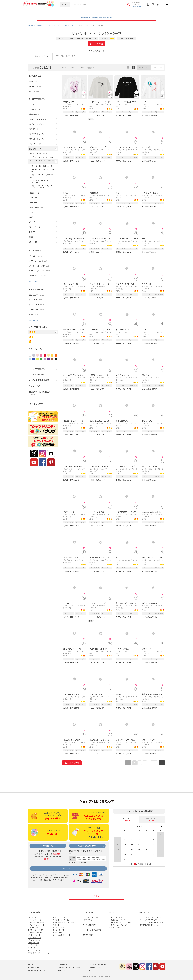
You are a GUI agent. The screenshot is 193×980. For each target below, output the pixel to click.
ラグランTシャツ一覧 (35, 930)
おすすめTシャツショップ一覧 (64, 922)
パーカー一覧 (32, 945)
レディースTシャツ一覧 (36, 925)
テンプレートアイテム (66, 56)
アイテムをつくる (89, 912)
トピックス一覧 (58, 927)
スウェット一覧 (33, 943)
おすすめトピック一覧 (61, 920)
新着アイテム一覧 (59, 917)
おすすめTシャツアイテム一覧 (38, 953)
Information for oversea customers (96, 18)
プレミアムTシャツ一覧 (36, 922)
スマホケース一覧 (34, 950)
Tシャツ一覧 (32, 917)
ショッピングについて (117, 917)
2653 (154, 763)
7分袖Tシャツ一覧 (34, 940)
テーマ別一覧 (58, 932)
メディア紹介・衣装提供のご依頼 (151, 922)
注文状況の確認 (137, 6)
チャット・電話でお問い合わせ (151, 917)
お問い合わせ (144, 912)
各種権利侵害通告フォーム (149, 925)
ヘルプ (96, 896)
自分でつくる (87, 920)
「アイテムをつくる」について (120, 922)
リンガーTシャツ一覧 (35, 932)
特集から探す (37, 404)
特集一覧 (56, 925)
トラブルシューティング (118, 925)
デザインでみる (157, 67)
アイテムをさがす (34, 912)
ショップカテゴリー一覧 (62, 935)
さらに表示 (33, 282)
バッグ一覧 (32, 948)
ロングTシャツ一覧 (34, 938)
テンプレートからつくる (91, 917)
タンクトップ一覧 (34, 935)
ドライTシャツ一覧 (34, 920)
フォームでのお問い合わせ (149, 920)
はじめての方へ (88, 935)
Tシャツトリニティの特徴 (92, 930)
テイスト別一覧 (58, 930)
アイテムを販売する (90, 925)
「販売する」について (117, 920)
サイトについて (115, 927)
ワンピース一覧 (33, 927)
